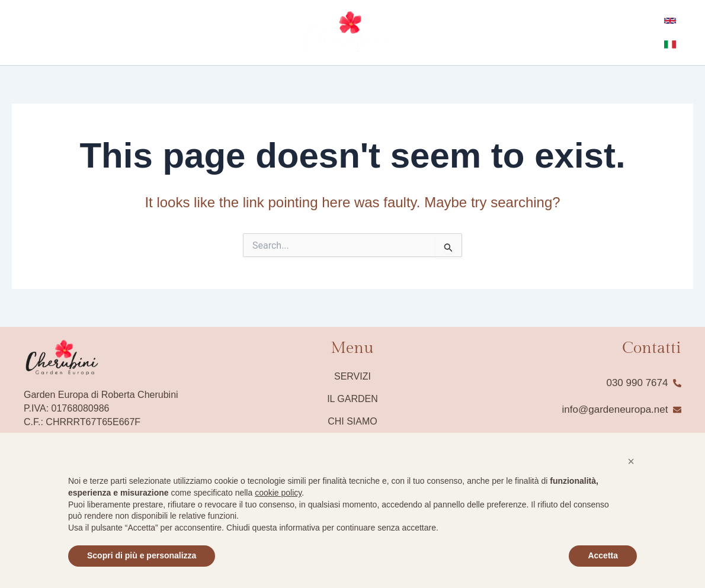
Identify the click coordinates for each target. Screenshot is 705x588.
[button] (631, 461)
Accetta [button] (603, 555)
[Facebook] (17, 33)
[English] (665, 21)
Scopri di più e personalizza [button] (142, 555)
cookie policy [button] (278, 493)
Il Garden (352, 399)
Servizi (352, 376)
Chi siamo (352, 421)
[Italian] (665, 44)
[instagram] (35, 33)
